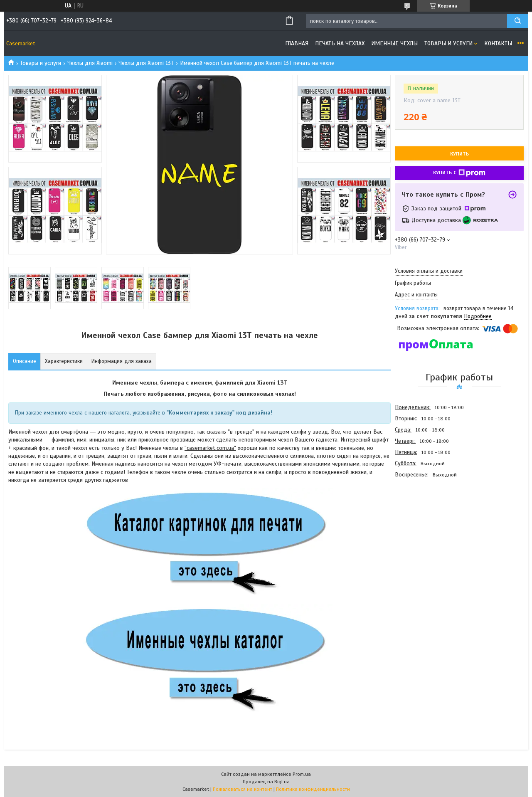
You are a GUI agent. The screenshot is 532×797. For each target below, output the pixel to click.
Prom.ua (302, 774)
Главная (297, 43)
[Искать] (517, 21)
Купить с (459, 173)
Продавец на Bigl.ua (266, 782)
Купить (459, 154)
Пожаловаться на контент (243, 789)
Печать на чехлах (340, 43)
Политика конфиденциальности (313, 789)
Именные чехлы (394, 43)
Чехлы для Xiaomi (90, 63)
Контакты (498, 43)
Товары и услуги (448, 43)
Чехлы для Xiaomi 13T (146, 63)
